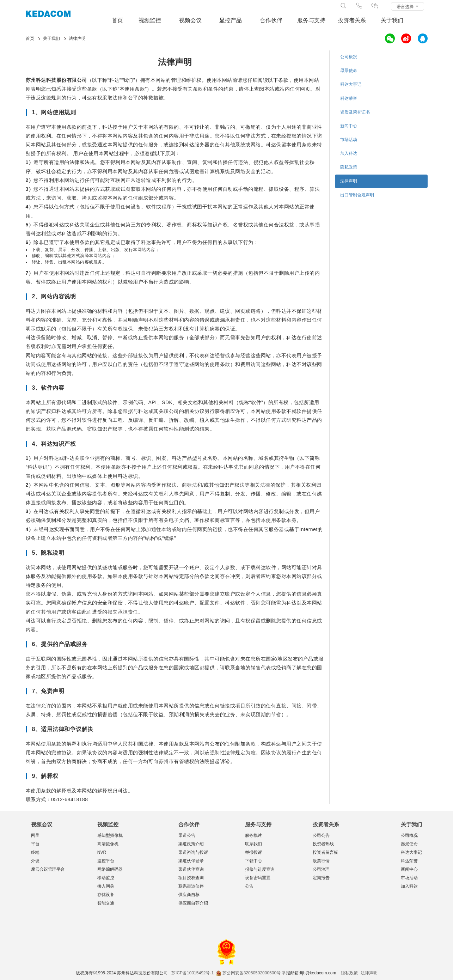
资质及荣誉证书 (355, 112)
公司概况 (349, 57)
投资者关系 (352, 20)
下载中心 (253, 861)
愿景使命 (349, 71)
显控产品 (231, 20)
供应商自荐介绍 (193, 903)
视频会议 (190, 20)
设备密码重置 (258, 878)
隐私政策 (349, 167)
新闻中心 (349, 126)
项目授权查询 (191, 878)
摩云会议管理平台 (48, 869)
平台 (35, 844)
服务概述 (253, 835)
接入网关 (106, 886)
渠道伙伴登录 (191, 861)
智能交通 (106, 903)
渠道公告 (187, 835)
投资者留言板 (325, 852)
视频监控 (150, 20)
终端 (35, 852)
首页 (117, 20)
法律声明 (349, 181)
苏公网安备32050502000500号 (248, 973)
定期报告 (321, 878)
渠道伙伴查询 (191, 869)
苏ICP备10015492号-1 (192, 973)
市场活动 (349, 140)
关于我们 (392, 20)
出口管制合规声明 (357, 195)
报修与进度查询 (260, 869)
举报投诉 (253, 852)
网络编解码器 (110, 869)
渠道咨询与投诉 (193, 852)
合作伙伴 (271, 20)
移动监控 (106, 878)
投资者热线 (323, 844)
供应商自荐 (189, 895)
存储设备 (106, 895)
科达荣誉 (349, 98)
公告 (249, 886)
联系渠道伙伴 (191, 886)
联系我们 (253, 844)
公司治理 (321, 869)
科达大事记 (351, 84)
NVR (102, 852)
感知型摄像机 (110, 835)
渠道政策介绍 (191, 844)
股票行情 (321, 861)
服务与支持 (311, 20)
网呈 (35, 835)
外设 (35, 861)
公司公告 (321, 835)
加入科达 (349, 153)
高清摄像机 (108, 844)
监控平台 (106, 861)
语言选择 (407, 7)
